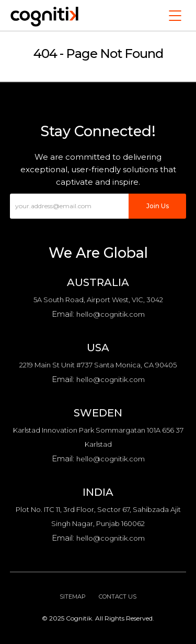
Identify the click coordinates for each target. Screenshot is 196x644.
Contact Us (118, 597)
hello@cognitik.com (111, 314)
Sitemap (73, 597)
